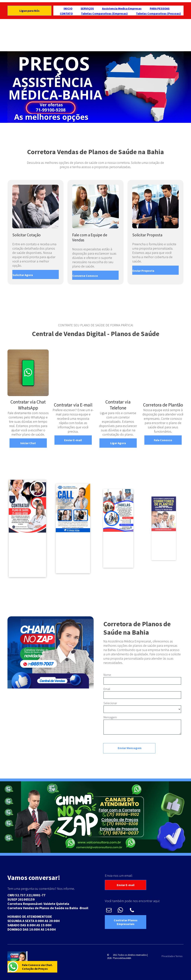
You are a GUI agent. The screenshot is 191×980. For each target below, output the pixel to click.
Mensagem (110, 717)
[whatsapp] (120, 911)
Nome (107, 675)
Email (107, 689)
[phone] (132, 911)
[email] (109, 911)
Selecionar (110, 703)
